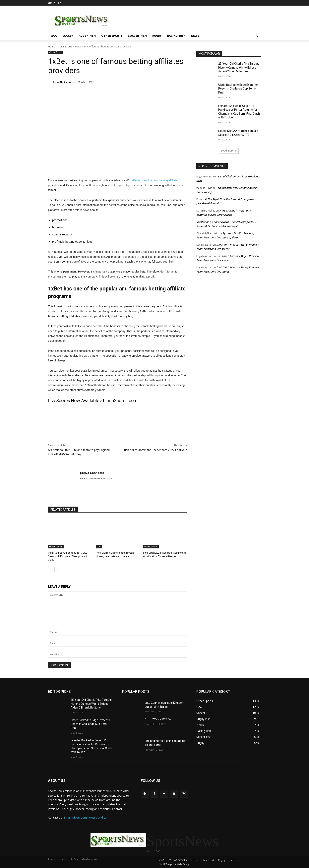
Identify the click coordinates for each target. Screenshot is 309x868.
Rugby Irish (87, 36)
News (195, 36)
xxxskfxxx (202, 222)
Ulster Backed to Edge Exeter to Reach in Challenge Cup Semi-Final (238, 89)
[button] (256, 36)
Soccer (68, 36)
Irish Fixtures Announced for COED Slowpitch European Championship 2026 (68, 556)
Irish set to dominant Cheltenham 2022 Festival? (155, 450)
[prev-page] (51, 570)
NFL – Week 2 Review (158, 719)
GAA (54, 36)
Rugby (157, 36)
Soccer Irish (137, 36)
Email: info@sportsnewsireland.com (86, 817)
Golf (99, 547)
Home (52, 47)
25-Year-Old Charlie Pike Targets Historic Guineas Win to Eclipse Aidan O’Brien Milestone (239, 67)
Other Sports (112, 36)
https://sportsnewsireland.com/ (96, 479)
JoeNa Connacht (66, 82)
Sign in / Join (55, 3)
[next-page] (57, 570)
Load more (229, 151)
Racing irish (176, 36)
